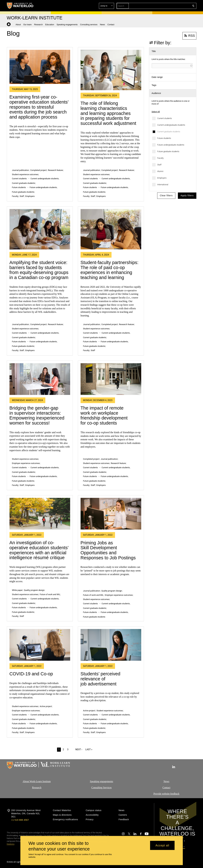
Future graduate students (168, 151)
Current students (165, 118)
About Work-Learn (32, 781)
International (163, 185)
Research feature (55, 170)
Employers (162, 178)
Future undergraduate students (171, 145)
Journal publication (21, 170)
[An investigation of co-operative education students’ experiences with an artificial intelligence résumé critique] (40, 514)
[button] (170, 6)
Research (37, 788)
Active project (46, 706)
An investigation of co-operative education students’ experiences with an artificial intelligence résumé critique (39, 550)
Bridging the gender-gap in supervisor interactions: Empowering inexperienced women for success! (37, 415)
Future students (164, 138)
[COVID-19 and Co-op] (40, 645)
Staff (159, 165)
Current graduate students (169, 132)
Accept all (162, 845)
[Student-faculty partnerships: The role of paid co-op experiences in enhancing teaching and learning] (111, 229)
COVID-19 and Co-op (31, 674)
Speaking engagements (101, 781)
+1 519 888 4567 (20, 820)
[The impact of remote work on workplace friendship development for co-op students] (111, 379)
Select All (156, 112)
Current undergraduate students (171, 125)
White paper (17, 590)
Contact (166, 788)
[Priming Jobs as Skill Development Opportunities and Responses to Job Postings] (111, 514)
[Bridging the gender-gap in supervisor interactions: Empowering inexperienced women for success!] (40, 379)
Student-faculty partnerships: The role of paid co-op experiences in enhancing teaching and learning (110, 270)
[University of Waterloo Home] (20, 6)
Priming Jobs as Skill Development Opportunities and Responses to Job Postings (108, 550)
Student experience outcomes (25, 174)
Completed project (38, 170)
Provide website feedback (166, 794)
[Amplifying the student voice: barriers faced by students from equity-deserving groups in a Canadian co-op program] (40, 229)
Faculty (161, 158)
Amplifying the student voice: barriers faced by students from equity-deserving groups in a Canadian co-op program (39, 270)
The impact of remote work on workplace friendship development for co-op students (104, 415)
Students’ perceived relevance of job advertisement (100, 679)
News (166, 781)
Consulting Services (101, 788)
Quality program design (34, 590)
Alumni (160, 171)
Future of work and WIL (50, 594)
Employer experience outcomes (26, 463)
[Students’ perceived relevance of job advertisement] (111, 645)
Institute (46, 781)
